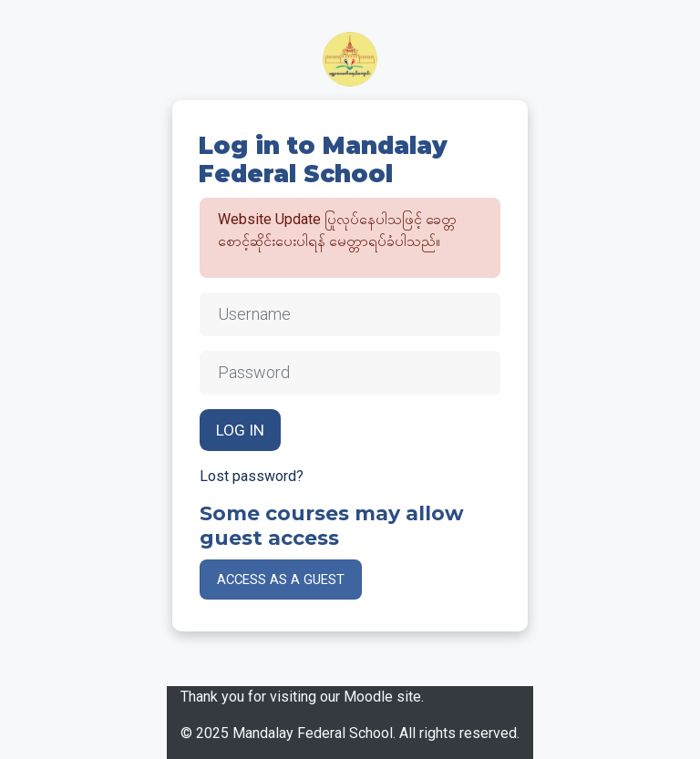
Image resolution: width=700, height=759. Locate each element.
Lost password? (252, 476)
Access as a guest (281, 580)
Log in (240, 430)
